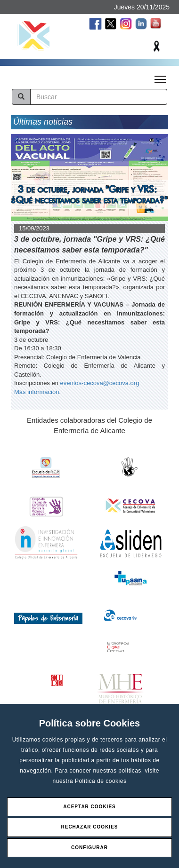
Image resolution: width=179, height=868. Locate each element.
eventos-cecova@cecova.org (100, 383)
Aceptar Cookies (89, 807)
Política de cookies (101, 781)
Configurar (89, 848)
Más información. (37, 392)
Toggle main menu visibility (161, 77)
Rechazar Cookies (89, 827)
